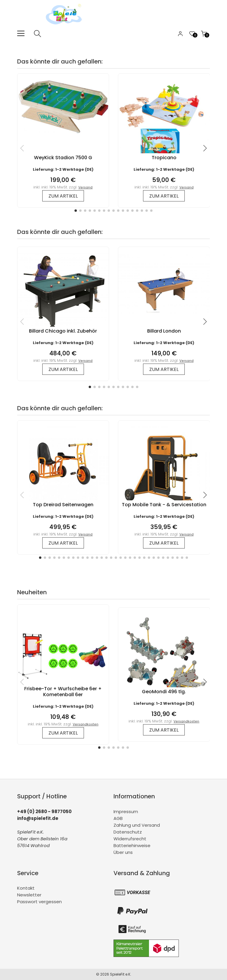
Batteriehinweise (132, 845)
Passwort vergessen (39, 902)
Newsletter (29, 895)
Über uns (123, 852)
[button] (76, 211)
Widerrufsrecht (130, 839)
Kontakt (26, 888)
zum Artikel (63, 196)
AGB (118, 818)
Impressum (126, 811)
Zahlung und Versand (137, 825)
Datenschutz (128, 832)
